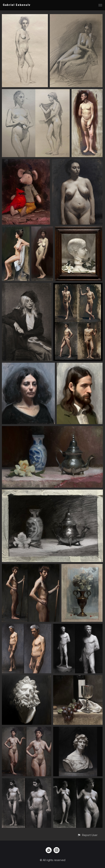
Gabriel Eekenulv (17, 5)
